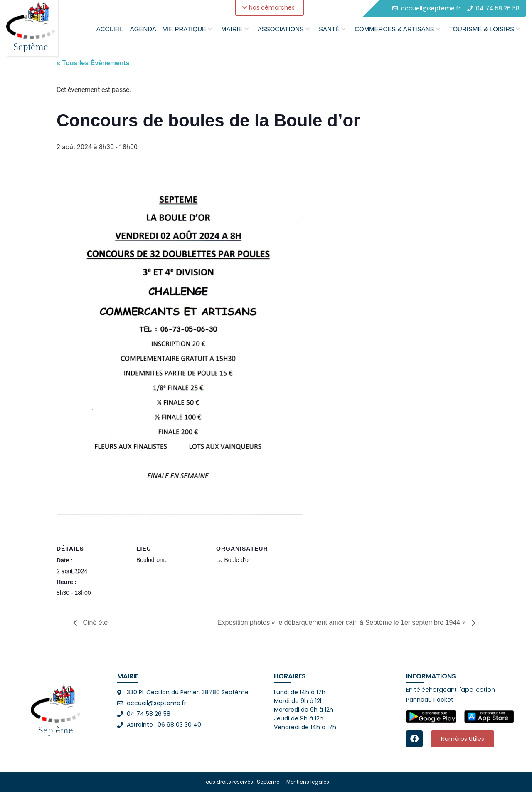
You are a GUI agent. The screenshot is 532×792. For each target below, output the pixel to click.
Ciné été (94, 622)
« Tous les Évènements (93, 63)
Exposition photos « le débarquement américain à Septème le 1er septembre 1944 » (342, 622)
